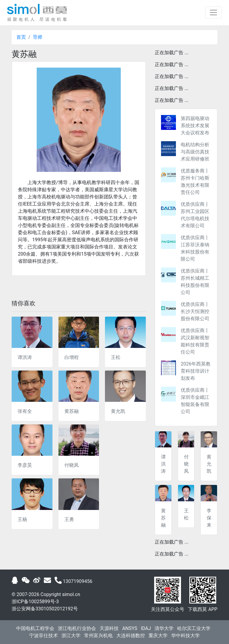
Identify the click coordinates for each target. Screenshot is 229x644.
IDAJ (146, 628)
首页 (21, 37)
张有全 (25, 411)
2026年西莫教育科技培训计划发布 (196, 371)
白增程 (72, 357)
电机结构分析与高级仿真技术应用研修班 (195, 152)
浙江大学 (71, 636)
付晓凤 (72, 465)
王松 (116, 357)
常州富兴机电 (98, 636)
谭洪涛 (25, 357)
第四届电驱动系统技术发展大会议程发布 (195, 126)
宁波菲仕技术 (44, 636)
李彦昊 (25, 465)
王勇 (69, 519)
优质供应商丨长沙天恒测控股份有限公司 (195, 311)
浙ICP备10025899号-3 (35, 602)
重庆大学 (158, 636)
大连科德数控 (131, 636)
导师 (38, 37)
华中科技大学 (185, 636)
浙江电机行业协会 (77, 628)
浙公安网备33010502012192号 (45, 609)
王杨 (22, 519)
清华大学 (164, 628)
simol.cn (71, 594)
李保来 (209, 518)
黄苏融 (72, 411)
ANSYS (130, 628)
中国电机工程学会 (35, 628)
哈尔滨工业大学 (194, 628)
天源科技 (109, 628)
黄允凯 (118, 411)
